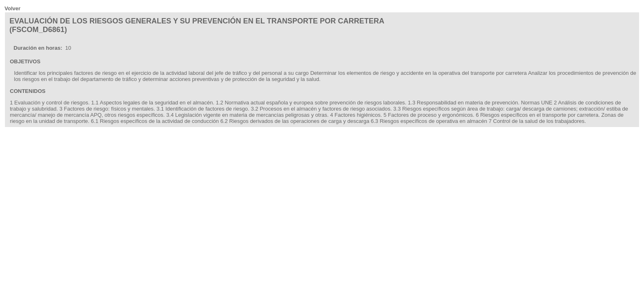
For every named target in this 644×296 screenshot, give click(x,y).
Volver (13, 8)
